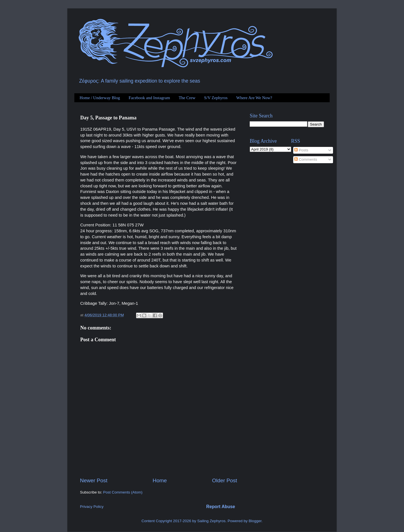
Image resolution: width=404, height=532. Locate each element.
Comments (306, 159)
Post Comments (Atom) (123, 492)
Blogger (255, 521)
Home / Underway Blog (100, 98)
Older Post (225, 480)
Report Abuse (221, 507)
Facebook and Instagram (149, 98)
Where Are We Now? (254, 98)
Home (160, 480)
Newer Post (94, 480)
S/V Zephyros (216, 98)
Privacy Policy (92, 507)
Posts (301, 150)
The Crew (187, 98)
